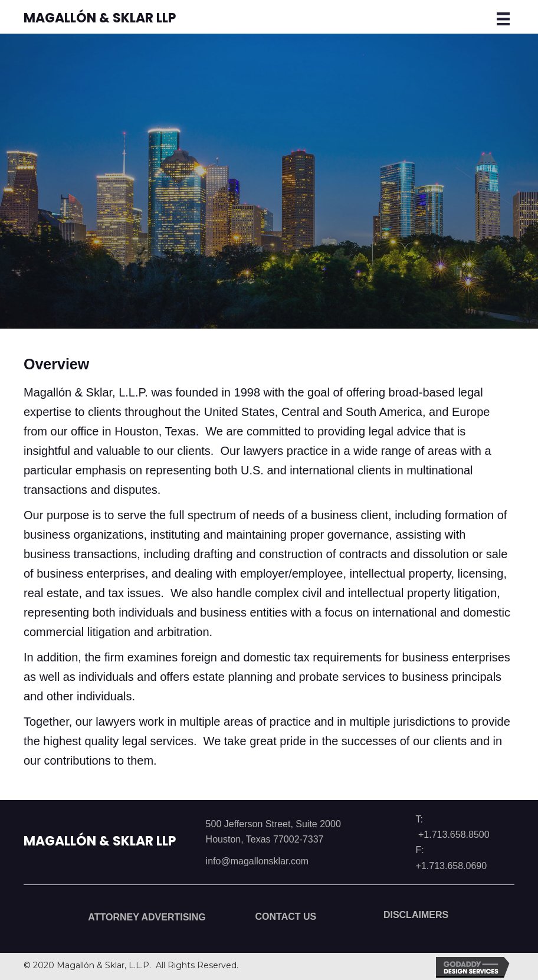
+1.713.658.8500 (454, 835)
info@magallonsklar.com (257, 861)
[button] (138, 920)
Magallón (100, 841)
